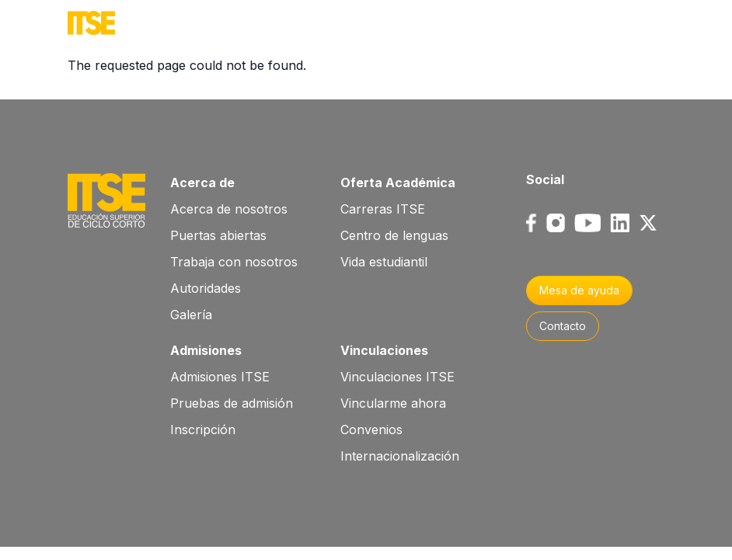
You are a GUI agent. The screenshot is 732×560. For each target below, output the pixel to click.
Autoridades (206, 288)
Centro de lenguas (394, 235)
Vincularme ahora (393, 403)
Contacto (563, 326)
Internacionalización (400, 456)
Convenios (371, 430)
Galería (191, 315)
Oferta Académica (398, 183)
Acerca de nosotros (229, 209)
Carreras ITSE (383, 209)
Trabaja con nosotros (234, 262)
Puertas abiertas (218, 235)
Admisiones (206, 350)
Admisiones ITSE (220, 377)
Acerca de (202, 183)
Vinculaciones (384, 350)
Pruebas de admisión (232, 403)
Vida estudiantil (384, 262)
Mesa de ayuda (579, 290)
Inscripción (203, 430)
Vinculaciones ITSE (397, 377)
